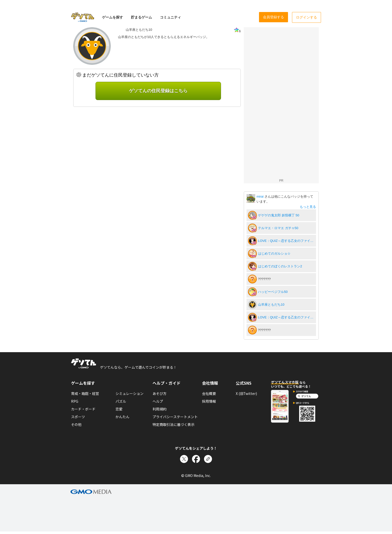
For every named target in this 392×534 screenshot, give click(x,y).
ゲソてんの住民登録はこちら (158, 91)
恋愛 (119, 409)
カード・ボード (83, 409)
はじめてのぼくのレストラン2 (280, 266)
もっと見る (308, 207)
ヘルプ (158, 401)
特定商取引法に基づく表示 (173, 424)
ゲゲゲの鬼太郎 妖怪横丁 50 (279, 215)
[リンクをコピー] (208, 459)
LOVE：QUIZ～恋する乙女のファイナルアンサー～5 (286, 317)
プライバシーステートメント (175, 417)
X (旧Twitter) (246, 393)
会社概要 (209, 393)
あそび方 (159, 393)
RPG (75, 401)
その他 (76, 424)
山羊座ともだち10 (271, 305)
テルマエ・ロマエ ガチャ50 (278, 228)
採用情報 (209, 401)
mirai (260, 196)
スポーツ (78, 417)
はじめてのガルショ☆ (274, 253)
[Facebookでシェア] (196, 459)
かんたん (122, 417)
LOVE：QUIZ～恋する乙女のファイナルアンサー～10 (286, 241)
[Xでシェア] (184, 459)
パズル (121, 401)
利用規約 (159, 409)
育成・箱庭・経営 (85, 393)
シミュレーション (129, 393)
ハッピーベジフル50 (273, 292)
